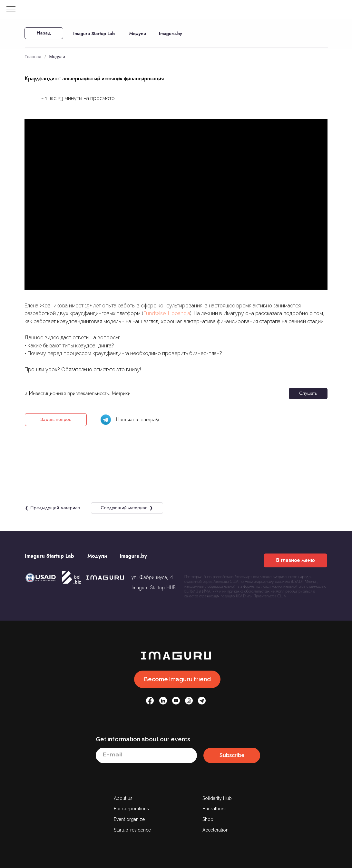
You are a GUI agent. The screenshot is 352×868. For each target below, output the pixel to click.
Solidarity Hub (217, 798)
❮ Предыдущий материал (53, 508)
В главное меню (295, 560)
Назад (44, 33)
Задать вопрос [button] (56, 419)
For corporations (131, 809)
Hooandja (179, 313)
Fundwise (155, 313)
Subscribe (232, 755)
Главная (33, 56)
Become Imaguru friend (177, 679)
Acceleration (215, 830)
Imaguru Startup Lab (94, 34)
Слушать (308, 393)
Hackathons (215, 809)
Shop (208, 819)
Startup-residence (132, 830)
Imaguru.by (171, 34)
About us (123, 798)
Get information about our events (143, 739)
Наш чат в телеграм (137, 419)
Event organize (129, 819)
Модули (138, 34)
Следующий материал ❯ (127, 508)
